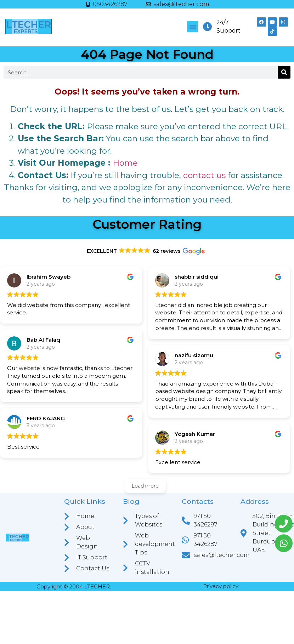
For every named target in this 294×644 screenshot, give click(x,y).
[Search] (284, 72)
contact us (204, 175)
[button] (193, 27)
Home (125, 163)
